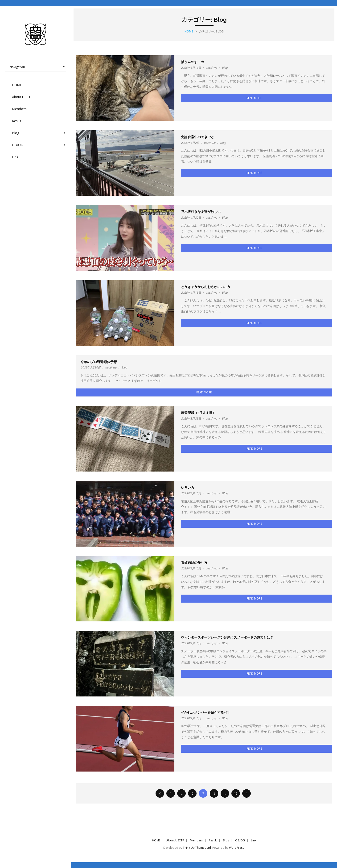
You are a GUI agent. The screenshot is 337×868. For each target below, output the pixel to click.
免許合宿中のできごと (197, 137)
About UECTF (175, 840)
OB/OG (240, 840)
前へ (160, 793)
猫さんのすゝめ (193, 62)
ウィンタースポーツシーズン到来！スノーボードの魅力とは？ (227, 637)
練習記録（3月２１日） (198, 412)
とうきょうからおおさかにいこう (206, 287)
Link (254, 840)
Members (196, 840)
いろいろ (188, 488)
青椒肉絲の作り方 (194, 563)
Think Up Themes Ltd (197, 848)
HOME (156, 840)
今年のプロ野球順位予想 (99, 362)
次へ (247, 793)
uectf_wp (211, 68)
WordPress (236, 848)
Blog (225, 68)
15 (236, 793)
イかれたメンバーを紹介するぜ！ (206, 712)
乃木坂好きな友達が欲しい (201, 212)
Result (213, 840)
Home (189, 31)
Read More (254, 98)
